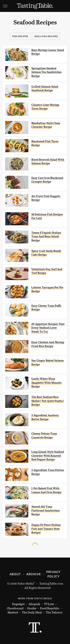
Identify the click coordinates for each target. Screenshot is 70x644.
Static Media (26, 583)
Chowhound (15, 608)
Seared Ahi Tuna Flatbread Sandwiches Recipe (46, 510)
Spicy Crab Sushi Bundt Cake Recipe (46, 253)
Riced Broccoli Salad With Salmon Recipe (48, 162)
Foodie (32, 608)
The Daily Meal (32, 612)
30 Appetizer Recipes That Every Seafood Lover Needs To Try (48, 328)
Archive (34, 574)
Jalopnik (34, 604)
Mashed (13, 612)
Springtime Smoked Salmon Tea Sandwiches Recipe (46, 72)
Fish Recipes (20, 36)
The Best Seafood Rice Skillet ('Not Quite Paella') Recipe (48, 401)
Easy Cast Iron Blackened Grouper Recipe (47, 180)
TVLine (49, 604)
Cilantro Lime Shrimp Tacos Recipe (45, 107)
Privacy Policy (53, 574)
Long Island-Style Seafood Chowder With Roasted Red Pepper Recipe (48, 456)
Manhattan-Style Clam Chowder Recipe (46, 125)
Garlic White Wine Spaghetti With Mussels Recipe (46, 383)
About (15, 574)
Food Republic (50, 608)
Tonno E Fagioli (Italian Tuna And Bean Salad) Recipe (46, 237)
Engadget (18, 604)
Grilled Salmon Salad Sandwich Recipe (45, 89)
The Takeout (54, 612)
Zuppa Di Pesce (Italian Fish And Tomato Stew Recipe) (46, 529)
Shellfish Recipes (46, 36)
